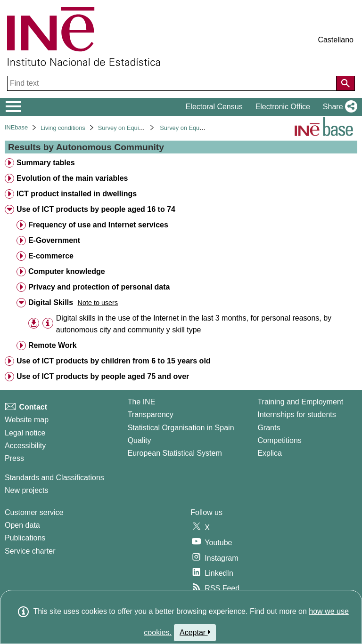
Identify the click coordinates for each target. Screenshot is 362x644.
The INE (142, 402)
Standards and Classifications (54, 478)
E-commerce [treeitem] (51, 256)
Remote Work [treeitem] (53, 345)
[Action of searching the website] (346, 83)
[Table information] (48, 323)
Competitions (279, 440)
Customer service (34, 512)
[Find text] (173, 83)
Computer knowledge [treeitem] (67, 271)
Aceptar (195, 632)
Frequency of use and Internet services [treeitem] (98, 225)
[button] (338, 107)
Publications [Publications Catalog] (25, 538)
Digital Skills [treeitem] (51, 302)
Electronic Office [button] (283, 107)
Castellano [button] (336, 40)
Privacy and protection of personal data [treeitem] (99, 287)
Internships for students (296, 415)
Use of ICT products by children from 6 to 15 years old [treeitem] (114, 361)
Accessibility (25, 446)
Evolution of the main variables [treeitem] (72, 178)
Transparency (151, 415)
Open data (22, 525)
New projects (26, 490)
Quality (140, 440)
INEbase (16, 127)
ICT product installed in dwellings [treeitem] (77, 194)
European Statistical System (175, 453)
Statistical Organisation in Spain (181, 428)
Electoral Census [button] (214, 107)
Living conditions (63, 128)
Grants (269, 428)
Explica (270, 453)
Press (14, 458)
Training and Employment (300, 402)
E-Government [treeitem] (54, 240)
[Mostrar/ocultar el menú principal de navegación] (13, 107)
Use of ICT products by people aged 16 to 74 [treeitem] (96, 209)
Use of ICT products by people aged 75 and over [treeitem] (103, 376)
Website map (27, 420)
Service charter (30, 551)
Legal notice (25, 433)
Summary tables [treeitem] (46, 163)
